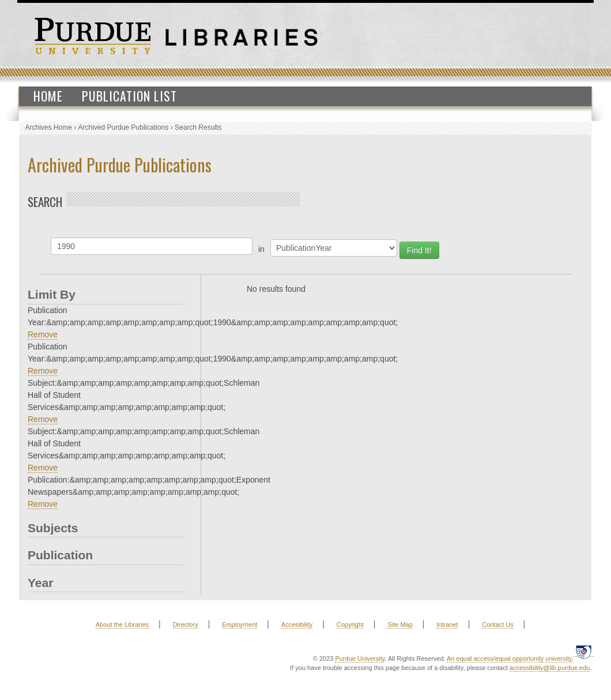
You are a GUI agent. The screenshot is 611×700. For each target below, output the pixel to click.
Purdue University (360, 658)
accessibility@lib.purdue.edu (550, 668)
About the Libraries (122, 624)
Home (48, 96)
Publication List (129, 96)
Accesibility (297, 624)
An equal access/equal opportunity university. (510, 658)
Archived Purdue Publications (124, 127)
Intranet (447, 624)
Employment (240, 624)
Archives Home (49, 127)
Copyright (350, 624)
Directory (186, 624)
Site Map (400, 624)
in (261, 249)
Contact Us (497, 624)
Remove (43, 334)
